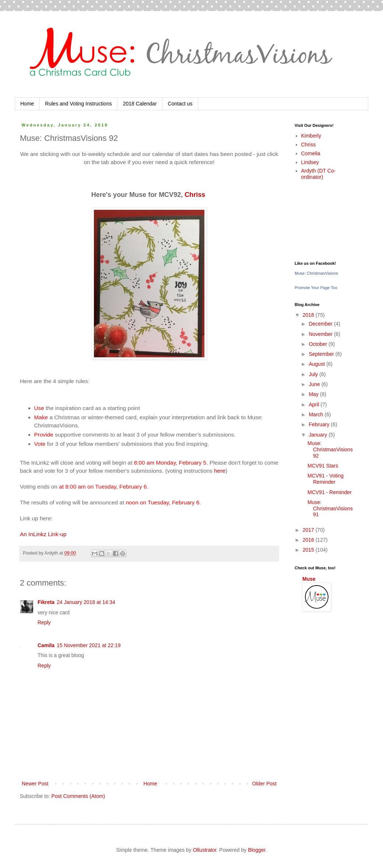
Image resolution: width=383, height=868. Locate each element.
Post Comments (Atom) (78, 796)
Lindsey (310, 162)
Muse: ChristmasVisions (316, 273)
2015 (309, 550)
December (321, 324)
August (317, 364)
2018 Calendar (140, 104)
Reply (44, 622)
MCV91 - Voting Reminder (326, 479)
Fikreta (46, 602)
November (321, 334)
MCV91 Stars (323, 466)
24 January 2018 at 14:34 (86, 602)
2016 (309, 540)
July (314, 374)
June (315, 384)
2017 (309, 530)
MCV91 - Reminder (330, 492)
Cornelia (311, 153)
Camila (46, 645)
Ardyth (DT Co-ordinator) (319, 174)
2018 (309, 315)
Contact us (180, 104)
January (319, 435)
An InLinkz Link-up (43, 534)
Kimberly (311, 136)
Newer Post (35, 784)
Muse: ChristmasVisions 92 (330, 449)
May (314, 394)
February (320, 424)
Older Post (264, 784)
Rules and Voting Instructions (78, 104)
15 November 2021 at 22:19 (89, 645)
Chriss (196, 195)
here (220, 471)
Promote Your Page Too (316, 288)
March (317, 414)
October (319, 344)
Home (27, 104)
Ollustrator (205, 850)
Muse (309, 579)
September (322, 354)
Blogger (256, 850)
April (315, 405)
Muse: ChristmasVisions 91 (330, 508)
